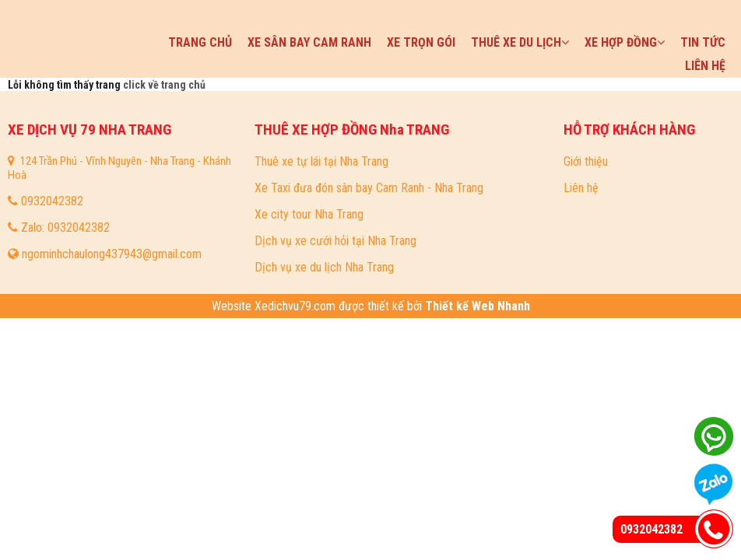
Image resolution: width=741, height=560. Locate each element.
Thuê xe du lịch (520, 42)
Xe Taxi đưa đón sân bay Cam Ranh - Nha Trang (369, 188)
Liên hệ (705, 66)
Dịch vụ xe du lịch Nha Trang (324, 267)
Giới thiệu (586, 161)
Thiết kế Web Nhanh (476, 306)
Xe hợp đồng (625, 42)
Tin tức (703, 42)
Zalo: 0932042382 (65, 227)
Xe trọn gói (421, 42)
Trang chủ (200, 42)
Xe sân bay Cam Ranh (309, 42)
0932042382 (52, 201)
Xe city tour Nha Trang (309, 214)
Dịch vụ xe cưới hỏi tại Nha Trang (335, 241)
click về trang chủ (164, 85)
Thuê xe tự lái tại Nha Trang (321, 161)
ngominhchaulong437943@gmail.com (112, 254)
